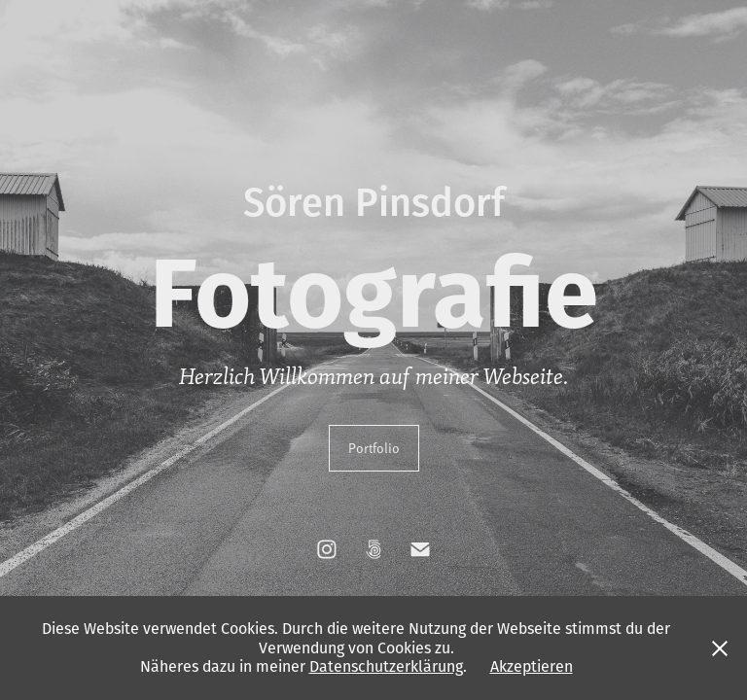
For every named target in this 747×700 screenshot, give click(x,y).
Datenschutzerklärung (386, 666)
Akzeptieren (532, 666)
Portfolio (374, 448)
